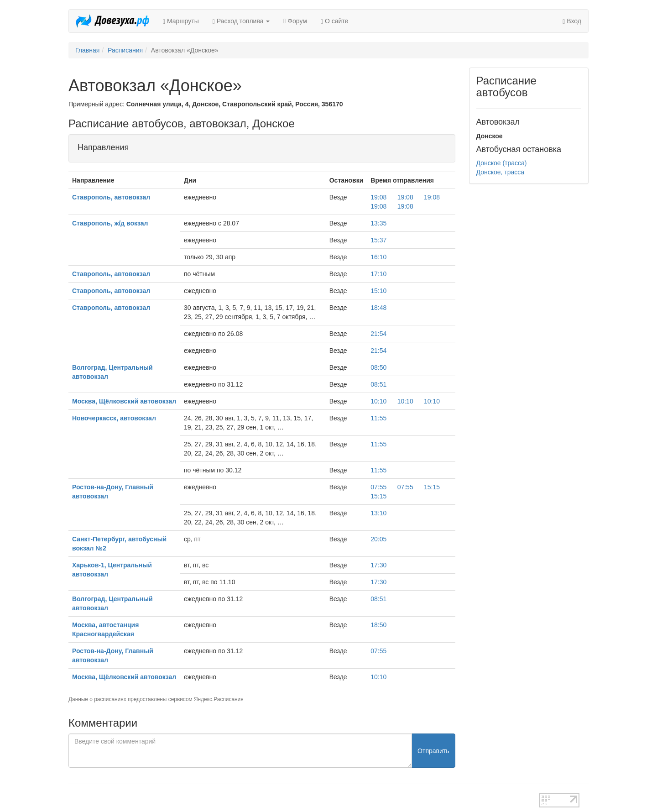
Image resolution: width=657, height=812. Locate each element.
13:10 (378, 513)
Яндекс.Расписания (219, 699)
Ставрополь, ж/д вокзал (110, 223)
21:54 (378, 334)
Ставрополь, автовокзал (111, 197)
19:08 (378, 197)
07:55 (378, 487)
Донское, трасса (501, 172)
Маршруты (181, 21)
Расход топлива (241, 21)
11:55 (378, 418)
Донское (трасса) (502, 163)
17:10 (378, 274)
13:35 (378, 223)
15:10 (378, 291)
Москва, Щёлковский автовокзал (124, 401)
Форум (295, 21)
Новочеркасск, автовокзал (114, 418)
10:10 (378, 401)
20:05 (378, 539)
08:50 (378, 367)
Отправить (433, 751)
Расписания (125, 50)
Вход (572, 21)
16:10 (378, 257)
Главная (87, 50)
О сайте (334, 21)
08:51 (378, 384)
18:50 (378, 625)
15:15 (432, 487)
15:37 (378, 240)
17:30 (378, 565)
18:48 (378, 308)
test (296, 798)
